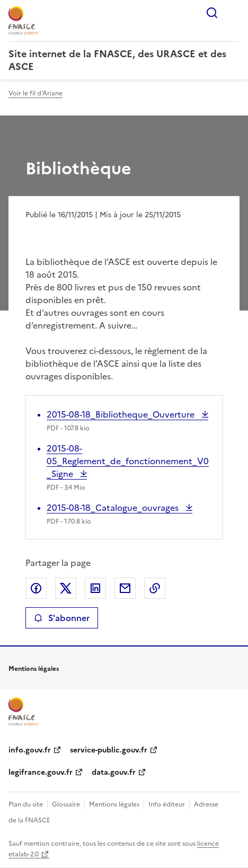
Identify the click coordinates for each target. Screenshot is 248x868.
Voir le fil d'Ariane (36, 93)
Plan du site (26, 804)
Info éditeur (167, 804)
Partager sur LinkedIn (95, 588)
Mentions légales (114, 804)
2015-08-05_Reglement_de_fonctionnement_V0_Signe (128, 461)
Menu (233, 13)
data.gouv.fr (114, 772)
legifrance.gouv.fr (41, 772)
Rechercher (212, 13)
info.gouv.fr (30, 750)
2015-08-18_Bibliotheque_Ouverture (122, 414)
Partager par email (125, 588)
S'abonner (62, 618)
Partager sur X (66, 588)
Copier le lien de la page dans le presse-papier (155, 588)
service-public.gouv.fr (109, 750)
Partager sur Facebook (36, 588)
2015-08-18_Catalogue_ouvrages (114, 508)
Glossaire (66, 804)
